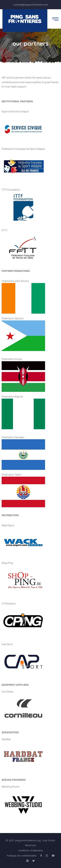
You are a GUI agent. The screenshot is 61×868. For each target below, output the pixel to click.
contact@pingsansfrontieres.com (31, 5)
